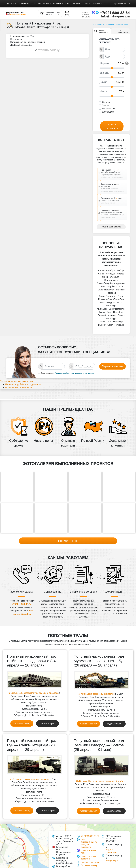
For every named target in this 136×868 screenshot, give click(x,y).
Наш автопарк (44, 4)
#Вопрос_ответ (123, 24)
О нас (85, 4)
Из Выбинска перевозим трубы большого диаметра (33, 693)
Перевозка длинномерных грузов (20, 389)
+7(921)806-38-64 (115, 13)
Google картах (113, 860)
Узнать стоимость (112, 126)
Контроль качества (90, 862)
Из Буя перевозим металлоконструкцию (30, 779)
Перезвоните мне (112, 373)
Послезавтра (109, 109)
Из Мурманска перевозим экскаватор (96, 694)
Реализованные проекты (66, 4)
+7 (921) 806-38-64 (22, 604)
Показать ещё (68, 540)
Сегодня (106, 102)
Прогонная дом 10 (122, 4)
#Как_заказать (98, 24)
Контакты (98, 4)
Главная (12, 4)
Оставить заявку (47, 50)
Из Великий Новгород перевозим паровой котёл (100, 781)
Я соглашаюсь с (47, 380)
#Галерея (110, 24)
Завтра (106, 105)
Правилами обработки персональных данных (75, 380)
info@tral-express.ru (115, 16)
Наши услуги (25, 4)
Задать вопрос (47, 723)
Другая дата (108, 112)
